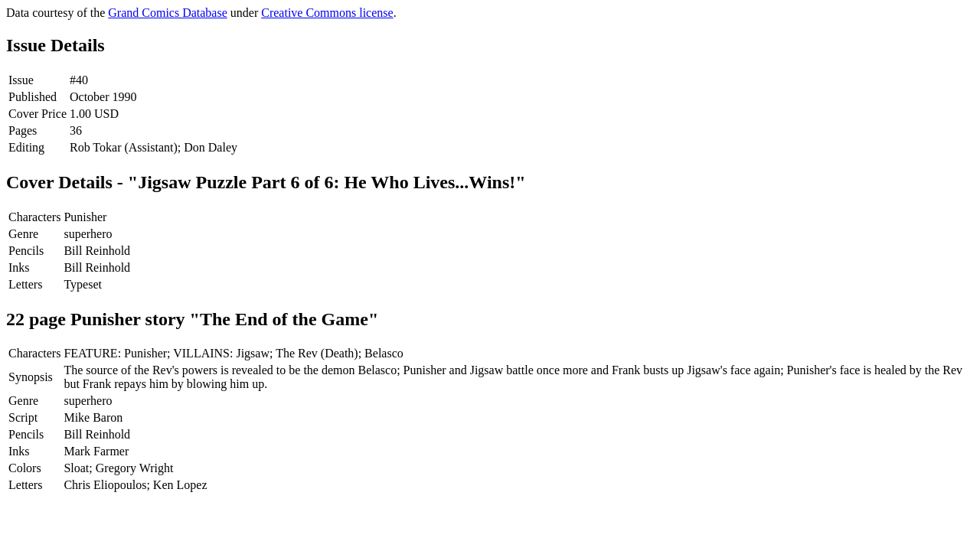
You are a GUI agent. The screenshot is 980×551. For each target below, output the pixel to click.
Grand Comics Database (168, 13)
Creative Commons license (327, 13)
